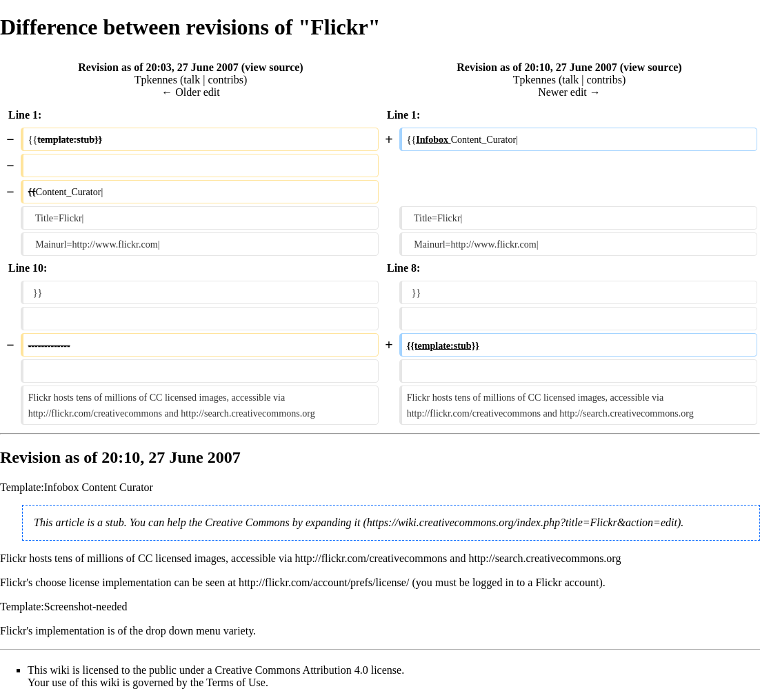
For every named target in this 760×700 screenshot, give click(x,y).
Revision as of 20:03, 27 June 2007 (158, 67)
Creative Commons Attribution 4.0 (292, 670)
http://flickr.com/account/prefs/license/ (324, 582)
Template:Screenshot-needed (64, 607)
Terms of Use (236, 682)
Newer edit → (569, 92)
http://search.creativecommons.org (544, 558)
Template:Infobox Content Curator (77, 487)
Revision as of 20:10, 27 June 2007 (537, 67)
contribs (226, 80)
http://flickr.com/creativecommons (371, 558)
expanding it (333, 522)
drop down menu (183, 631)
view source (272, 67)
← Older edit (190, 92)
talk (192, 80)
